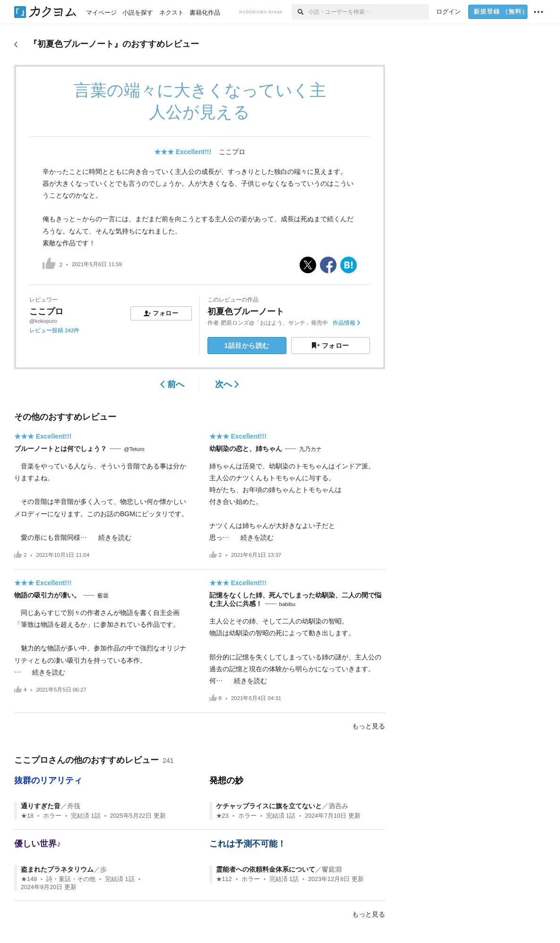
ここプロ (232, 152)
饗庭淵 (332, 869)
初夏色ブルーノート (246, 311)
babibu (288, 604)
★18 (27, 816)
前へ (172, 384)
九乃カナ (310, 449)
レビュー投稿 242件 (54, 330)
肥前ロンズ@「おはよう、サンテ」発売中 (275, 323)
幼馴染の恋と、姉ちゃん (246, 449)
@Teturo (134, 449)
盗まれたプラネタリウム (57, 869)
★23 (222, 816)
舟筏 (74, 806)
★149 (29, 879)
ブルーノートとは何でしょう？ (60, 449)
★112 (224, 879)
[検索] (300, 12)
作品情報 (346, 323)
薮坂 (103, 596)
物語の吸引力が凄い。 (47, 595)
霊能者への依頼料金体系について (266, 869)
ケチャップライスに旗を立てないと (269, 806)
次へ (227, 384)
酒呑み (338, 806)
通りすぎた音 (41, 806)
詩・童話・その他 (71, 879)
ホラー (52, 816)
